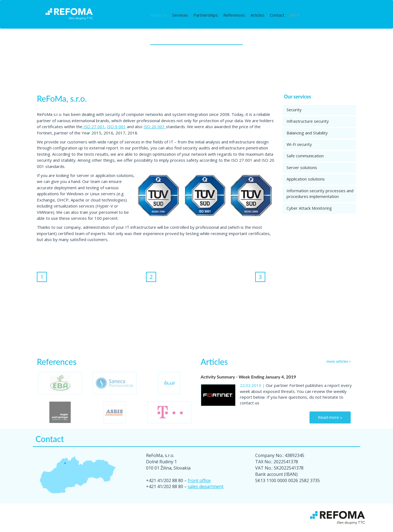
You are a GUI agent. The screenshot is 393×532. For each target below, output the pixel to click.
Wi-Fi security (299, 144)
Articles (257, 15)
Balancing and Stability (307, 133)
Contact (277, 15)
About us (158, 15)
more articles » (339, 361)
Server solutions (302, 167)
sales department (206, 486)
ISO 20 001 (155, 127)
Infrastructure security (308, 121)
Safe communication (305, 156)
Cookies (221, 525)
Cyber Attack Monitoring (309, 208)
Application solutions (306, 179)
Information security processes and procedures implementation (320, 193)
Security (294, 110)
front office (199, 480)
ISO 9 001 (116, 127)
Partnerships (206, 15)
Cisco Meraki (242, 525)
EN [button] (294, 15)
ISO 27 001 (94, 127)
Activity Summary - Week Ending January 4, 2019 (248, 377)
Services (180, 15)
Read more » (330, 417)
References (234, 15)
